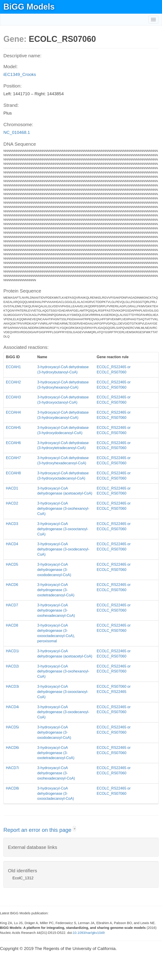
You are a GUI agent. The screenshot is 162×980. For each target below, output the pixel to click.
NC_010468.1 (17, 132)
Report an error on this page (38, 830)
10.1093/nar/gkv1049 (89, 933)
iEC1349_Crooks (20, 74)
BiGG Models (29, 7)
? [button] (74, 829)
